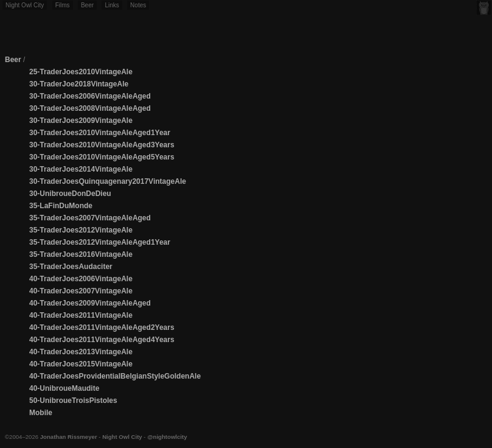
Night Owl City (25, 5)
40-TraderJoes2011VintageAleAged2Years (102, 327)
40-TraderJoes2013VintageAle (81, 352)
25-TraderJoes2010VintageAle (81, 72)
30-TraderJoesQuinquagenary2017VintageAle (108, 181)
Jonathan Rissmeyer (69, 437)
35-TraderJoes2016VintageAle (81, 254)
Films (63, 5)
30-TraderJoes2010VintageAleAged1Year (100, 133)
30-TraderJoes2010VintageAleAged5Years (102, 157)
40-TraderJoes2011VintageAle (81, 315)
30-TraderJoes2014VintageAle (81, 169)
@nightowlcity (167, 437)
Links (112, 5)
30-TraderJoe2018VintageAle (79, 84)
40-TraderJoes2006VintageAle (81, 279)
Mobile (41, 413)
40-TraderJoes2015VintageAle (81, 364)
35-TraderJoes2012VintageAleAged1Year (100, 242)
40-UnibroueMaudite (64, 388)
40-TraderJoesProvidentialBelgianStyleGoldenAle (115, 376)
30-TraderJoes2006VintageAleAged (90, 96)
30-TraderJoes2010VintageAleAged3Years (102, 145)
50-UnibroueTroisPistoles (73, 401)
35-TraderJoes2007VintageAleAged (90, 218)
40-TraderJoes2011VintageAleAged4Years (102, 340)
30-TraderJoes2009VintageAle (81, 121)
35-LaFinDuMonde (61, 206)
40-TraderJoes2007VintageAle (81, 291)
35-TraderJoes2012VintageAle (81, 230)
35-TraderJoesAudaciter (71, 267)
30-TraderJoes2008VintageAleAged (90, 108)
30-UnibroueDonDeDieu (70, 194)
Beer (87, 5)
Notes (138, 5)
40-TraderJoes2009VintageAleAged (90, 303)
